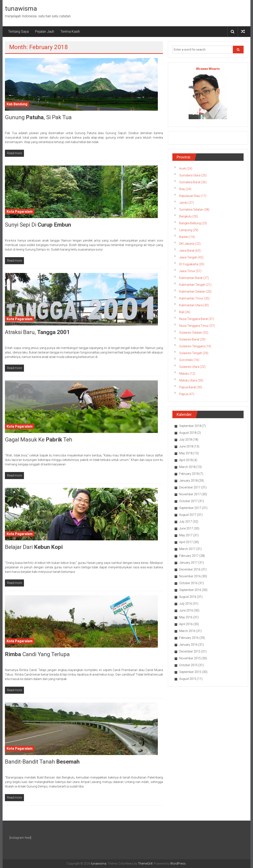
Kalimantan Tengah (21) (195, 285)
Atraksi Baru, (37, 332)
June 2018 (186, 446)
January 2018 (188, 481)
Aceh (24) (186, 169)
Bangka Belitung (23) (193, 223)
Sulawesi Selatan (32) (194, 333)
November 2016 (190, 576)
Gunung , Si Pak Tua (38, 117)
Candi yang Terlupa (37, 654)
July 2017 (186, 522)
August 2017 (188, 515)
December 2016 (190, 569)
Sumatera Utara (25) (193, 175)
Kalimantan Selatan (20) (195, 292)
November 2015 (190, 658)
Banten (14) (187, 237)
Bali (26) (185, 312)
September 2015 (190, 672)
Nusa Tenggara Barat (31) (197, 319)
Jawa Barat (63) (190, 251)
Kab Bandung (17, 104)
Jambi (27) (186, 203)
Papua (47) (187, 394)
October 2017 (188, 501)
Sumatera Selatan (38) (194, 210)
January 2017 (188, 563)
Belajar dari (34, 547)
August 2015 (188, 679)
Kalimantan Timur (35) (194, 298)
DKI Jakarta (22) (190, 244)
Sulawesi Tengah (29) (194, 353)
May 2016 (186, 617)
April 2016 (186, 624)
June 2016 (186, 610)
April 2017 (186, 542)
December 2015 (190, 651)
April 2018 (186, 460)
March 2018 (187, 467)
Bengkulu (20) (189, 216)
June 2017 (186, 528)
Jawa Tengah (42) (191, 257)
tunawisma (21, 8)
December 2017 (190, 487)
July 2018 (186, 440)
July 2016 (186, 604)
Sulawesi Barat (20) (192, 339)
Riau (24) (185, 189)
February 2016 (189, 638)
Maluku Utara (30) (191, 380)
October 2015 (188, 665)
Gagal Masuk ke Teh (39, 440)
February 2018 (189, 474)
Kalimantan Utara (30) (194, 305)
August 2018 (188, 433)
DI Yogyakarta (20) (192, 264)
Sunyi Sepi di (38, 225)
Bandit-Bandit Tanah (42, 762)
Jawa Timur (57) (190, 271)
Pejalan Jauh (45, 32)
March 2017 (187, 549)
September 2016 (190, 590)
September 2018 (190, 426)
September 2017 (190, 508)
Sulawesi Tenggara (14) (195, 346)
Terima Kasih (70, 32)
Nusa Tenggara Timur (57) (197, 326)
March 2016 (187, 631)
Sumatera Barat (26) (193, 182)
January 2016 (188, 645)
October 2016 (188, 583)
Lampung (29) (189, 230)
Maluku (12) (187, 374)
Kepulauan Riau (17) (193, 196)
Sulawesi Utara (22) (192, 367)
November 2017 (190, 494)
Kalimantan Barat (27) (194, 278)
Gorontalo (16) (189, 360)
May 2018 (186, 453)
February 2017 (189, 556)
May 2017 (186, 535)
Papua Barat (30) (191, 387)
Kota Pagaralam (20, 212)
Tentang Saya (18, 32)
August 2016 (188, 597)
